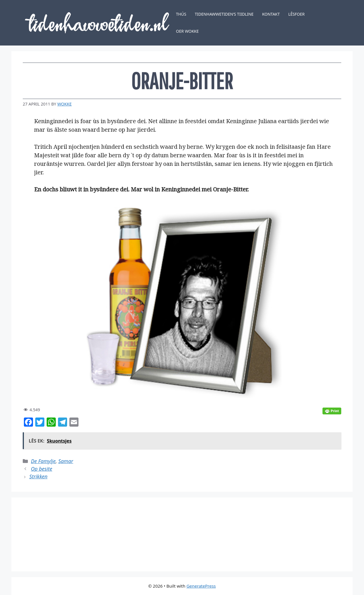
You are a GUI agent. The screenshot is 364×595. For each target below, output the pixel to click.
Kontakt (271, 14)
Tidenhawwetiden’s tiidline (224, 14)
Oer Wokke (187, 31)
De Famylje (43, 461)
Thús (181, 14)
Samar (66, 461)
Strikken (38, 476)
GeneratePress (201, 586)
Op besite (42, 469)
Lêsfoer (297, 14)
